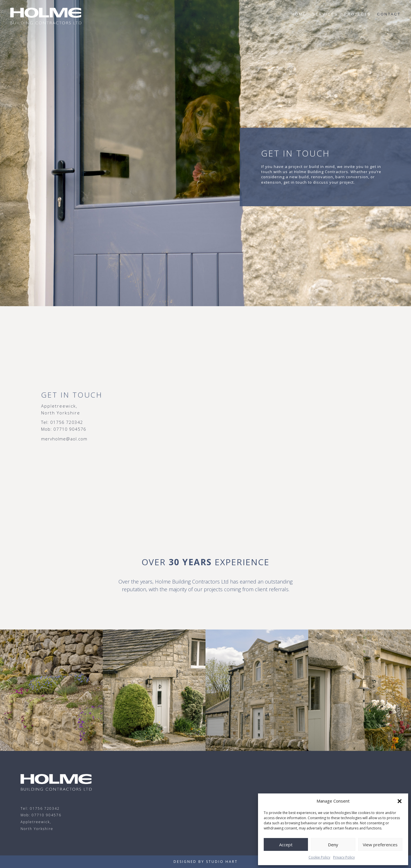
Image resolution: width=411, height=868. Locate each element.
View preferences (380, 845)
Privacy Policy (344, 857)
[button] (400, 801)
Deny (333, 845)
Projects (357, 14)
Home (299, 14)
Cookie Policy (319, 857)
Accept (286, 845)
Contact (389, 14)
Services (325, 14)
